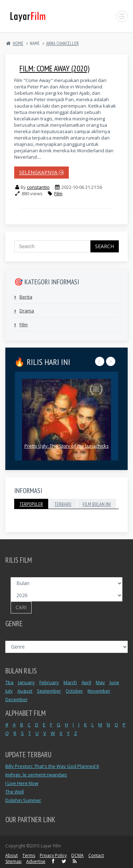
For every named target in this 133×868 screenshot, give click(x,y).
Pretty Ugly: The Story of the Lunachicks (67, 446)
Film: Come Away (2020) (54, 68)
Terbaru (63, 504)
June (114, 682)
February (49, 682)
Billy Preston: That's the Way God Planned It (52, 766)
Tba (9, 682)
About (12, 855)
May (100, 682)
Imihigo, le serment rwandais (36, 775)
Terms (29, 855)
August (25, 691)
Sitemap (13, 861)
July (9, 691)
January (26, 682)
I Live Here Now (22, 783)
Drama (27, 311)
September (49, 691)
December (16, 699)
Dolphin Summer (23, 800)
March (70, 682)
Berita (26, 297)
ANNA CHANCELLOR (62, 43)
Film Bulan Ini (97, 504)
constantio (38, 187)
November (99, 691)
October (74, 691)
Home (18, 43)
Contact (96, 855)
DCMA (77, 855)
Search (104, 246)
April (86, 682)
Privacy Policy (53, 855)
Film (58, 193)
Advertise (36, 861)
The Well (15, 792)
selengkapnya (41, 172)
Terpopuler (31, 504)
